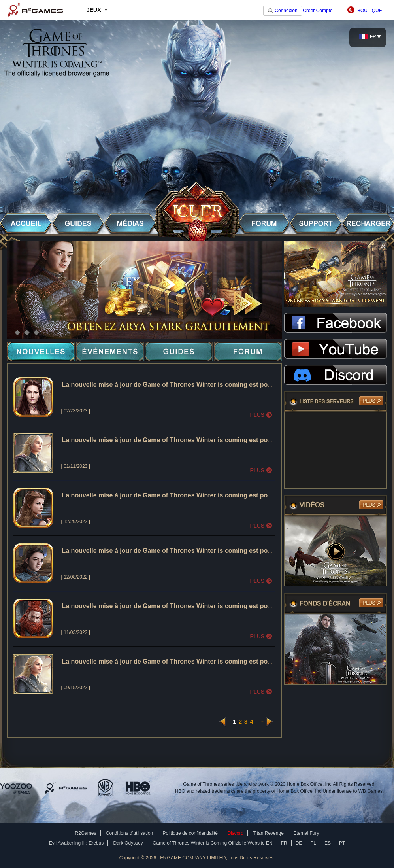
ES (328, 843)
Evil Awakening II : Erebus (76, 843)
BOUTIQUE (370, 11)
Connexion (286, 11)
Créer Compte (318, 11)
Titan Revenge (268, 833)
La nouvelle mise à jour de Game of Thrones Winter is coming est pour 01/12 (177, 440)
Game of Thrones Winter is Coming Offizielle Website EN (212, 843)
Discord (235, 833)
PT (342, 843)
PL (313, 843)
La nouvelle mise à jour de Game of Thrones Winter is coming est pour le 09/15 (180, 661)
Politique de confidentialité (190, 833)
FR (368, 37)
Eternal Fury (306, 833)
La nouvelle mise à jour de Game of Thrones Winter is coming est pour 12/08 (177, 551)
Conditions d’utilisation (129, 833)
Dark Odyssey (128, 843)
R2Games (35, 10)
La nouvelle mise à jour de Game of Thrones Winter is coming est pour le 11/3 (179, 606)
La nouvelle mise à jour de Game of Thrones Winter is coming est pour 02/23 (177, 385)
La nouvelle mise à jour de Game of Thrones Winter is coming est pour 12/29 (177, 495)
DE (299, 843)
